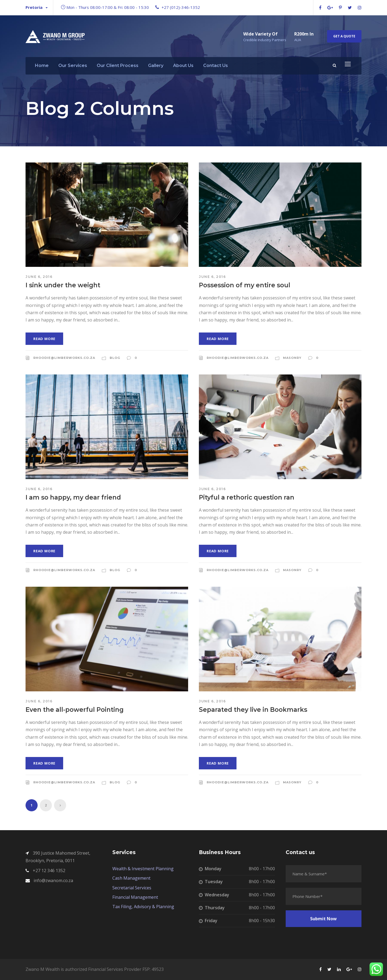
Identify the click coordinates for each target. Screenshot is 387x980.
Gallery (156, 66)
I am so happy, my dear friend (73, 497)
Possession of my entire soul (245, 285)
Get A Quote (344, 36)
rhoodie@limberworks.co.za (64, 358)
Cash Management (131, 878)
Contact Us (216, 66)
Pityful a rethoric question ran (247, 497)
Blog (115, 358)
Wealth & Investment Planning (143, 869)
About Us (183, 66)
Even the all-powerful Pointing (75, 710)
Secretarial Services (132, 888)
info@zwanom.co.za (53, 880)
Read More (44, 339)
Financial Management (135, 897)
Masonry (292, 358)
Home (42, 66)
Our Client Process (118, 66)
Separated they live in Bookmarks (253, 710)
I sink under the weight (63, 285)
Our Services (73, 66)
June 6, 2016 (39, 277)
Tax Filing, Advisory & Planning (143, 907)
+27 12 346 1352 (49, 871)
